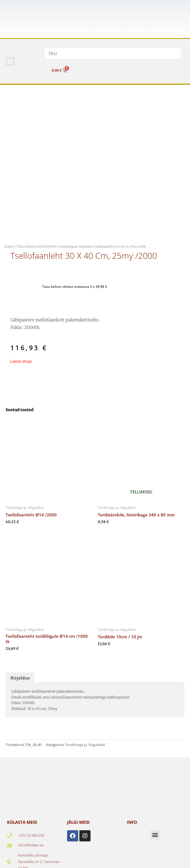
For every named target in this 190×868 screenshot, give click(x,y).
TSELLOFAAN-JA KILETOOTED (37, 247)
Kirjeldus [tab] (20, 678)
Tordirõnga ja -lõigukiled (76, 247)
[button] (10, 61)
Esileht (9, 247)
